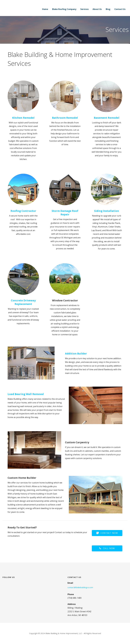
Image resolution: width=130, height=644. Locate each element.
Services (84, 9)
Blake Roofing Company (64, 9)
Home (45, 9)
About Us (97, 9)
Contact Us (120, 9)
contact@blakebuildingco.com (80, 587)
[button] (107, 533)
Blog (108, 9)
